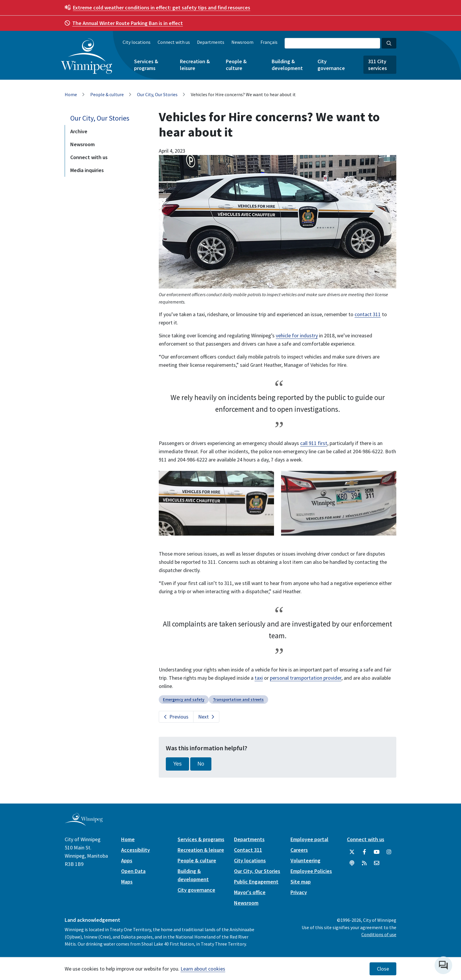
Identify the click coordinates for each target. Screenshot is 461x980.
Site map (301, 882)
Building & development (287, 65)
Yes (177, 764)
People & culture (236, 65)
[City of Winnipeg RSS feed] (364, 863)
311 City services (378, 65)
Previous (179, 717)
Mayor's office (250, 892)
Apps (127, 860)
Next (203, 717)
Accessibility (136, 850)
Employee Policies (311, 871)
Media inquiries (87, 170)
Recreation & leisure (195, 65)
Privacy (299, 892)
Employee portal (309, 839)
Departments (211, 42)
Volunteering (305, 860)
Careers (299, 850)
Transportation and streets (238, 699)
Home (71, 94)
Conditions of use (379, 934)
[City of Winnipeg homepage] (84, 823)
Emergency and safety (184, 699)
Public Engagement (256, 882)
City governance (331, 65)
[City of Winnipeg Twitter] (352, 852)
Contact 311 (248, 850)
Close (383, 969)
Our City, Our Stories (157, 94)
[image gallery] (216, 503)
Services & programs (146, 65)
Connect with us (174, 42)
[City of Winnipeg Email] (377, 863)
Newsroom (242, 42)
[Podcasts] (352, 863)
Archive (79, 131)
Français (269, 42)
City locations (137, 42)
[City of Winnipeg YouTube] (377, 852)
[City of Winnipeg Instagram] (389, 852)
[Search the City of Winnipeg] (332, 43)
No (201, 764)
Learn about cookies (203, 969)
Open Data (133, 871)
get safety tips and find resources (162, 7)
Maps (127, 882)
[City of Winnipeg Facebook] (364, 852)
